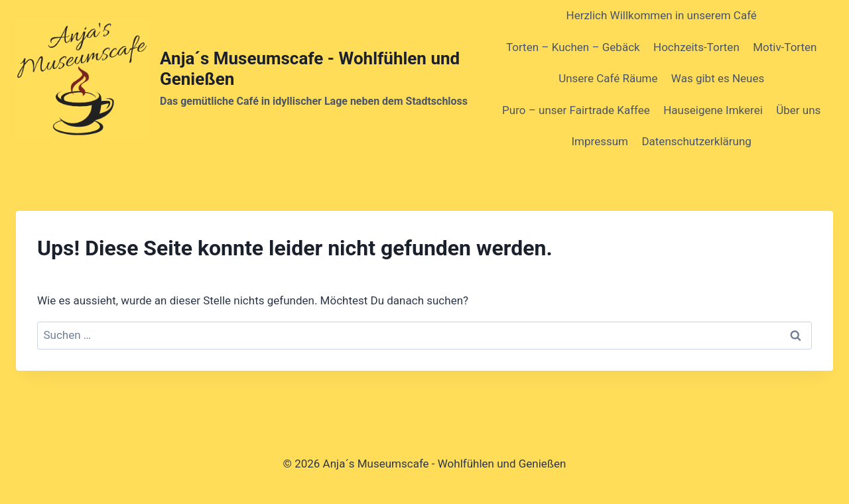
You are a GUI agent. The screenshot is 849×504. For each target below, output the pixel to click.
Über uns (798, 110)
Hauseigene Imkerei (713, 110)
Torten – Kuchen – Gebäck (573, 47)
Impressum (600, 141)
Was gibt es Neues (718, 78)
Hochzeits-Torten (696, 47)
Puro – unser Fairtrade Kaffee (576, 110)
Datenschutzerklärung (696, 141)
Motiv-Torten (785, 47)
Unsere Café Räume (608, 78)
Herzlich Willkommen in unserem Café (662, 15)
